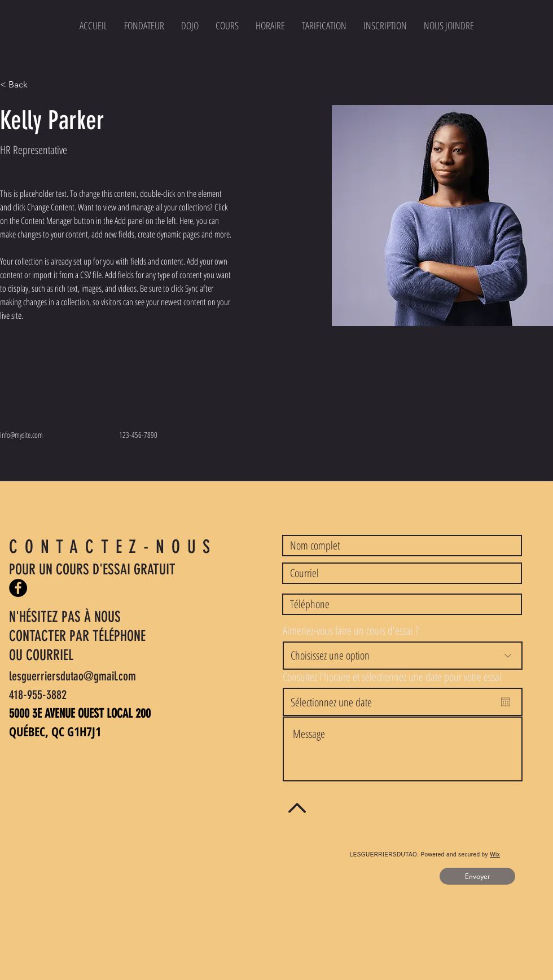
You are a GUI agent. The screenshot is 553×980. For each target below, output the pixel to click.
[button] (385, 25)
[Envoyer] (477, 876)
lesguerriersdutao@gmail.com (73, 676)
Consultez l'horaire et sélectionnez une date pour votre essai (392, 677)
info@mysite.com (21, 435)
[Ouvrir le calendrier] (506, 702)
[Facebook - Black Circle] (18, 588)
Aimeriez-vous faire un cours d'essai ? (351, 631)
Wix (495, 854)
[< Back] (22, 85)
